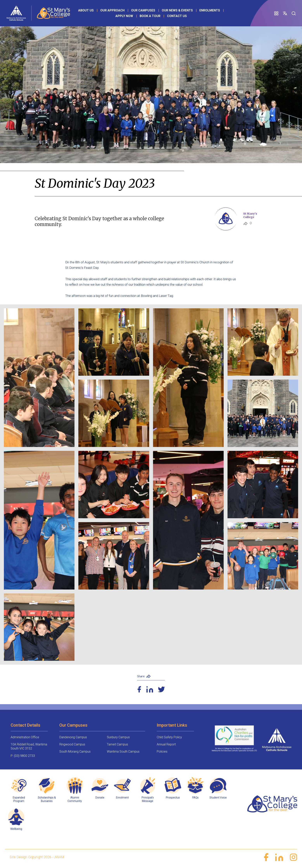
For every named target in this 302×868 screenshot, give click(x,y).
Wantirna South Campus (123, 752)
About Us (86, 10)
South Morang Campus (75, 752)
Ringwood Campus (72, 744)
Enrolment (122, 798)
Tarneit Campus (117, 744)
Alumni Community (75, 799)
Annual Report (166, 744)
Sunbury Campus (118, 737)
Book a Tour (150, 16)
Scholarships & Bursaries (47, 799)
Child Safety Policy (169, 737)
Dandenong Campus (73, 737)
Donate (100, 798)
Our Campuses (143, 10)
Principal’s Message (148, 799)
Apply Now (124, 16)
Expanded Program (19, 799)
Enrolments (210, 10)
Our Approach (112, 10)
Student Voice (218, 798)
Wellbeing (16, 829)
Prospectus (173, 798)
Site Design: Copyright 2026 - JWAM (37, 857)
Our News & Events (177, 10)
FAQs (195, 798)
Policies (162, 752)
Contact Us (177, 16)
